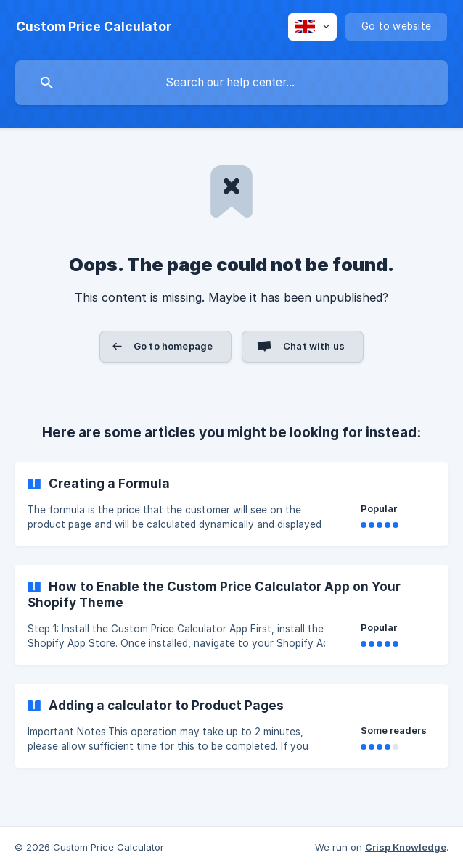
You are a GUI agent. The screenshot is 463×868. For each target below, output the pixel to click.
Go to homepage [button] (173, 346)
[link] (231, 504)
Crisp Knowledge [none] (406, 847)
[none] (94, 27)
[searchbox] (231, 83)
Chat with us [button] (314, 346)
